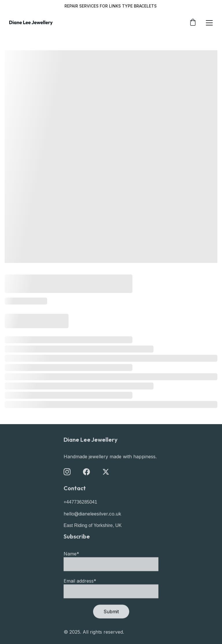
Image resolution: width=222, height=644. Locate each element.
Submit (111, 621)
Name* (71, 563)
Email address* (80, 590)
